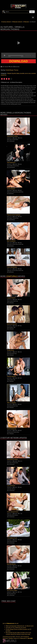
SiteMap (11, 638)
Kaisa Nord (9, 244)
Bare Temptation (11, 241)
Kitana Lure (9, 192)
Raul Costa (15, 406)
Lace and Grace (11, 486)
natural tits (4, 75)
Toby (14, 327)
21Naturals (12, 276)
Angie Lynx (9, 271)
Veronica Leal (10, 432)
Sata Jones (9, 140)
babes (18, 73)
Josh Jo (13, 489)
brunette (22, 73)
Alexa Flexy (9, 541)
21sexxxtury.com (7, 637)
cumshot (33, 73)
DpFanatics (11, 194)
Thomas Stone (15, 140)
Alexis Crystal (10, 301)
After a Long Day (11, 403)
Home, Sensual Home (13, 512)
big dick (14, 73)
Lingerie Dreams (11, 298)
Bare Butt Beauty (11, 564)
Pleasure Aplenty (11, 376)
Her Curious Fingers (12, 590)
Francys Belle (10, 166)
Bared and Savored (12, 324)
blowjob (9, 73)
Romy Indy (9, 354)
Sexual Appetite (11, 189)
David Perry (21, 192)
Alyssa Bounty (10, 406)
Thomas (16, 70)
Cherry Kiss (9, 567)
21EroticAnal (12, 141)
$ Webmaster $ (23, 638)
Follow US (16, 638)
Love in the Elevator (12, 267)
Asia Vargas (10, 218)
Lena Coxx (9, 489)
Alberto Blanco (15, 515)
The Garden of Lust (12, 538)
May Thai (9, 594)
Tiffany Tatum (10, 380)
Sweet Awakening (12, 429)
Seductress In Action (12, 136)
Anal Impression (11, 162)
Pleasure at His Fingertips (14, 215)
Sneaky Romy (11, 350)
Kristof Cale (21, 244)
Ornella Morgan (10, 70)
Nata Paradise (10, 327)
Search (32, 12)
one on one (28, 73)
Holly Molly (9, 515)
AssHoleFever (12, 167)
